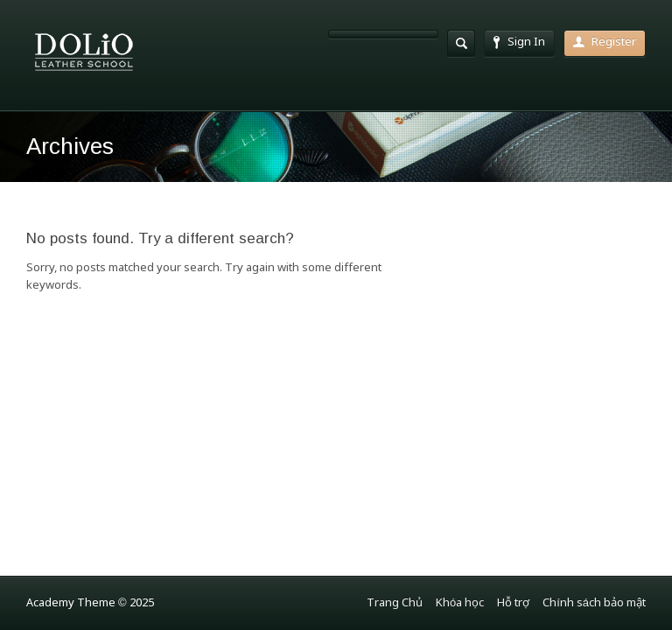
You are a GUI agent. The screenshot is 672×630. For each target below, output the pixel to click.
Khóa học (460, 603)
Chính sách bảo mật (594, 603)
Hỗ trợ (513, 603)
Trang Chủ (395, 603)
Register (605, 42)
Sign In (519, 42)
